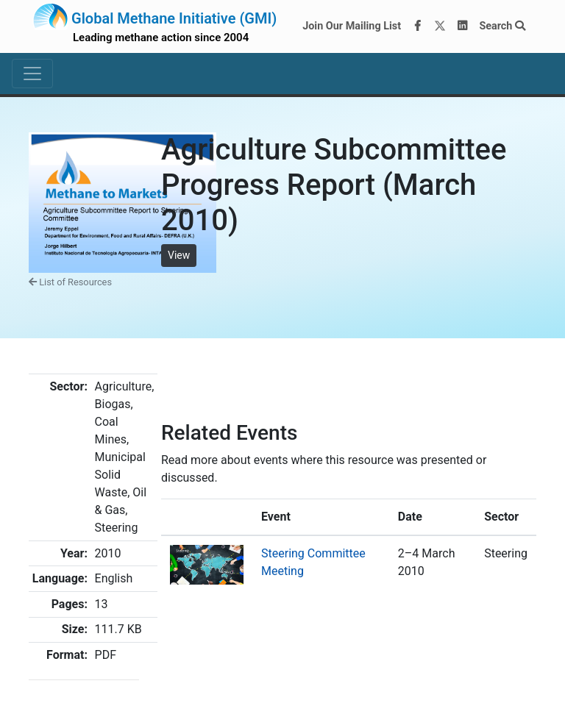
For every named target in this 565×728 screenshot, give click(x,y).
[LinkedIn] (463, 26)
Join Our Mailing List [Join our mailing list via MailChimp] (352, 26)
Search (502, 26)
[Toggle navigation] (32, 74)
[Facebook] (418, 26)
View (179, 255)
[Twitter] (440, 26)
